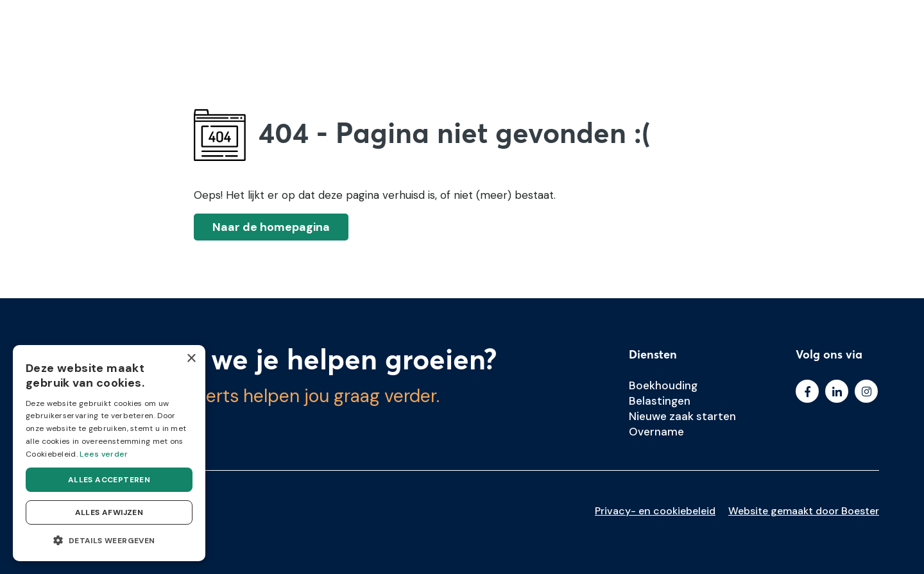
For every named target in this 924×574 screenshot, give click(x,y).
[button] (109, 541)
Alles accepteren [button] (109, 480)
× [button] (191, 359)
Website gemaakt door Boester (804, 511)
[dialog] (109, 453)
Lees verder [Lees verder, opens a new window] (104, 454)
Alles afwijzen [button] (109, 512)
